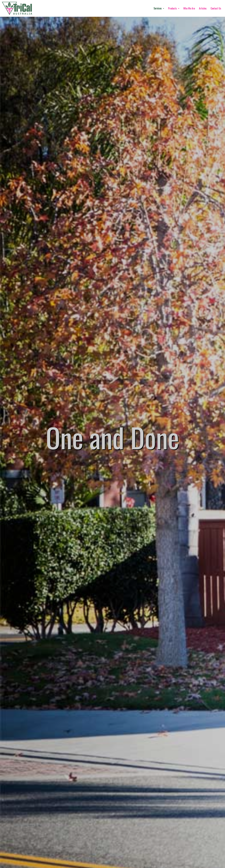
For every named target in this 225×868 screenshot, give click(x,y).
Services (158, 8)
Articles (203, 8)
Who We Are (189, 8)
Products (173, 8)
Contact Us (216, 8)
